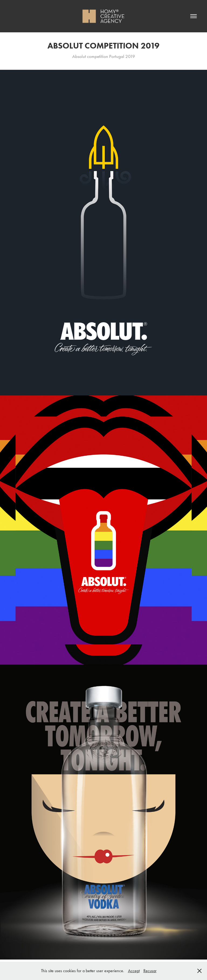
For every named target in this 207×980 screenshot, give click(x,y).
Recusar (150, 971)
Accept (134, 971)
